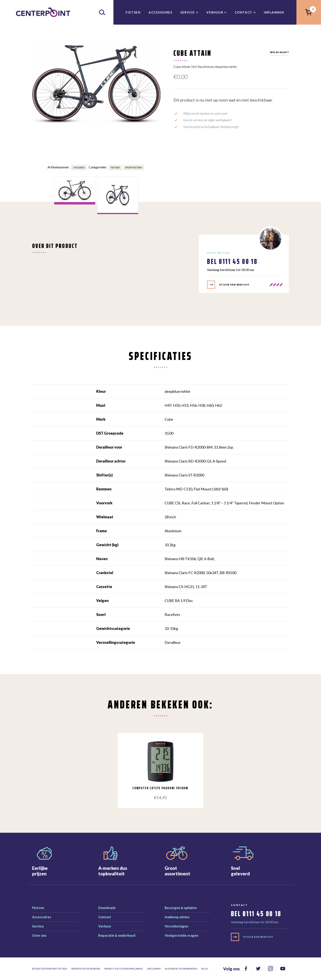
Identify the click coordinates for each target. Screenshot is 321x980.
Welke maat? (280, 52)
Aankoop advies (177, 917)
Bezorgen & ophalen (181, 908)
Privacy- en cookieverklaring (124, 969)
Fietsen (133, 12)
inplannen (274, 12)
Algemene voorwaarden (181, 969)
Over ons (39, 935)
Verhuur (215, 12)
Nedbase (95, 969)
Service (188, 12)
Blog (205, 969)
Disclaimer (154, 969)
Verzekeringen (176, 926)
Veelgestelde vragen (181, 935)
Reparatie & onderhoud (117, 935)
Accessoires (160, 12)
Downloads (107, 908)
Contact (244, 12)
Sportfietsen (134, 167)
